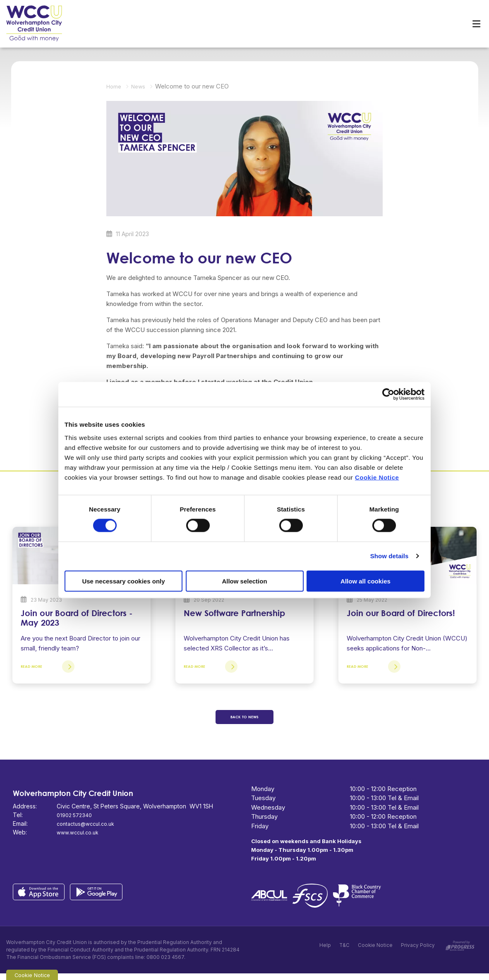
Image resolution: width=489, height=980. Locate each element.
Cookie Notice (377, 477)
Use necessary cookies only (123, 581)
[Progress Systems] (460, 951)
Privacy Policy (418, 953)
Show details (390, 556)
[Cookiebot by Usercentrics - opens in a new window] (388, 394)
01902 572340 (76, 821)
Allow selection (244, 581)
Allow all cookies (366, 581)
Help (324, 953)
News (142, 85)
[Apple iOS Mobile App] (42, 898)
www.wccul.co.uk (80, 839)
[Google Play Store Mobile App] (99, 898)
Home (115, 85)
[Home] (29, 23)
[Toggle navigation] (476, 23)
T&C (344, 953)
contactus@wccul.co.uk (89, 830)
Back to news (245, 722)
